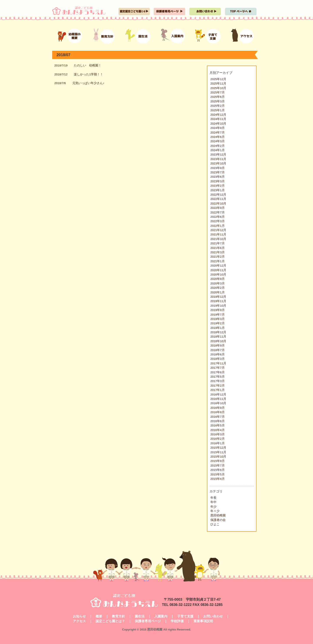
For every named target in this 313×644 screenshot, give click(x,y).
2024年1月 (218, 150)
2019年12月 (218, 297)
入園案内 (161, 616)
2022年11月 (218, 199)
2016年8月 (218, 412)
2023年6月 (218, 177)
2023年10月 (218, 163)
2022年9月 (218, 208)
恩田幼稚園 (218, 515)
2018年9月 (218, 346)
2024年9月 (218, 128)
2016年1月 (218, 443)
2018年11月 (218, 337)
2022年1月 (218, 226)
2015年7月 (218, 466)
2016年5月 (218, 425)
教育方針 (118, 616)
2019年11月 (218, 301)
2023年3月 (218, 181)
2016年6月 (218, 421)
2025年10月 (218, 88)
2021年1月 (218, 261)
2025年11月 (218, 84)
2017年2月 (218, 386)
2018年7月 (218, 350)
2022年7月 (218, 212)
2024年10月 (218, 124)
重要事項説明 (203, 621)
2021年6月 (218, 248)
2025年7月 (218, 92)
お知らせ (79, 616)
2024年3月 (218, 141)
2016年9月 (218, 408)
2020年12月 (218, 266)
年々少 (215, 511)
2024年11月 (218, 119)
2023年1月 (218, 190)
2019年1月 (218, 328)
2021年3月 (218, 252)
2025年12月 (218, 79)
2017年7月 (218, 368)
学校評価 (177, 621)
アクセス (79, 621)
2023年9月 (218, 168)
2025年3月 (218, 101)
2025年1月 (218, 110)
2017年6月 (218, 372)
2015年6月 (218, 470)
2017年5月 (218, 377)
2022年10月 (218, 204)
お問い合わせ (213, 616)
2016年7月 (218, 417)
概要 (99, 616)
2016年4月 (218, 430)
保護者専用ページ (148, 621)
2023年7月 (218, 172)
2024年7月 (218, 133)
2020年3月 (218, 283)
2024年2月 (218, 146)
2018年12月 (218, 332)
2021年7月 (218, 243)
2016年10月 (218, 403)
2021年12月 (218, 230)
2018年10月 (218, 341)
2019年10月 (218, 306)
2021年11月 (218, 234)
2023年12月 (218, 155)
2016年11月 (218, 399)
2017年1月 (218, 390)
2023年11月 (218, 159)
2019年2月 (218, 323)
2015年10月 (218, 457)
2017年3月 (218, 381)
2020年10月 (218, 275)
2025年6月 (218, 97)
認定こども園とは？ (110, 621)
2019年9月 (218, 310)
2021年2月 (218, 257)
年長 (213, 498)
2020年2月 (218, 288)
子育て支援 (185, 616)
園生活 (140, 616)
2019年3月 (218, 319)
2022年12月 (218, 195)
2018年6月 (218, 354)
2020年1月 (218, 292)
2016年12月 (218, 395)
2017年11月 (218, 363)
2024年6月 (218, 137)
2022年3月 (218, 221)
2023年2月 (218, 186)
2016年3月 (218, 434)
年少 (213, 507)
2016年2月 (218, 439)
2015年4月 (218, 479)
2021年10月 (218, 239)
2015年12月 (218, 448)
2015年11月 (218, 452)
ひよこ (215, 524)
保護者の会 (218, 520)
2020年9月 (218, 279)
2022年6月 (218, 217)
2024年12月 (218, 115)
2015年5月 (218, 474)
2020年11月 (218, 270)
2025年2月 (218, 106)
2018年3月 (218, 359)
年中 (213, 502)
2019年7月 (218, 315)
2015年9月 (218, 461)
